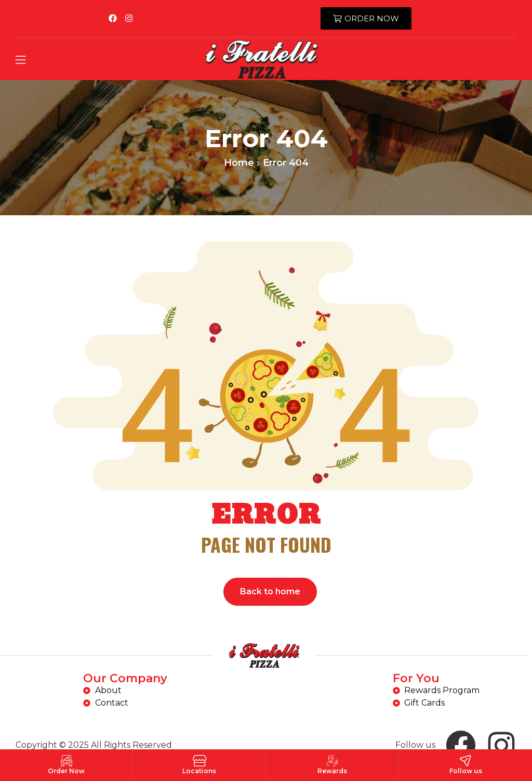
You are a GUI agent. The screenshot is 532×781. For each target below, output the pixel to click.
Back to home (270, 591)
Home (239, 163)
